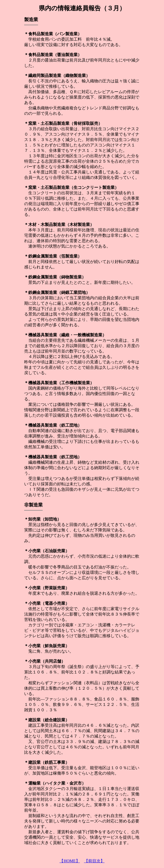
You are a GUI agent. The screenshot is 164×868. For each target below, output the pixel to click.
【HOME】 (70, 861)
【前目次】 (94, 861)
